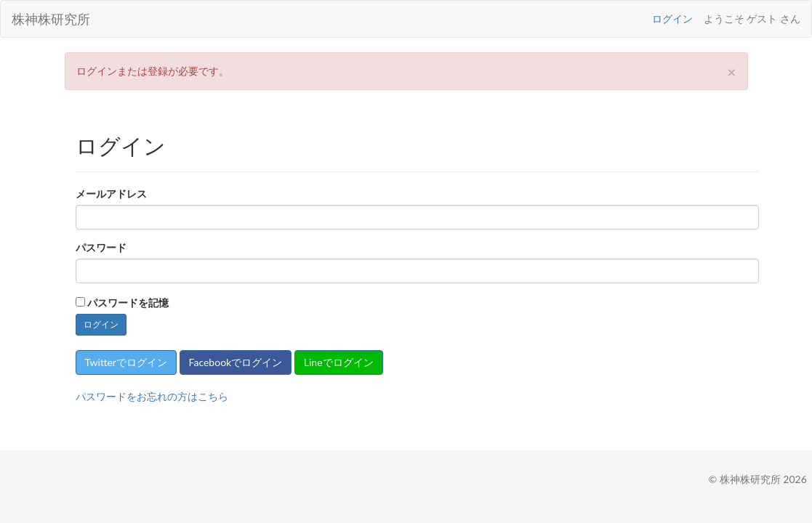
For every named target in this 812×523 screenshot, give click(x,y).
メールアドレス (111, 194)
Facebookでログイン (236, 362)
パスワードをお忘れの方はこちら (152, 396)
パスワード (101, 247)
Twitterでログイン (126, 362)
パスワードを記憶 (128, 303)
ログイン (672, 19)
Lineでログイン (339, 362)
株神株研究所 (51, 19)
